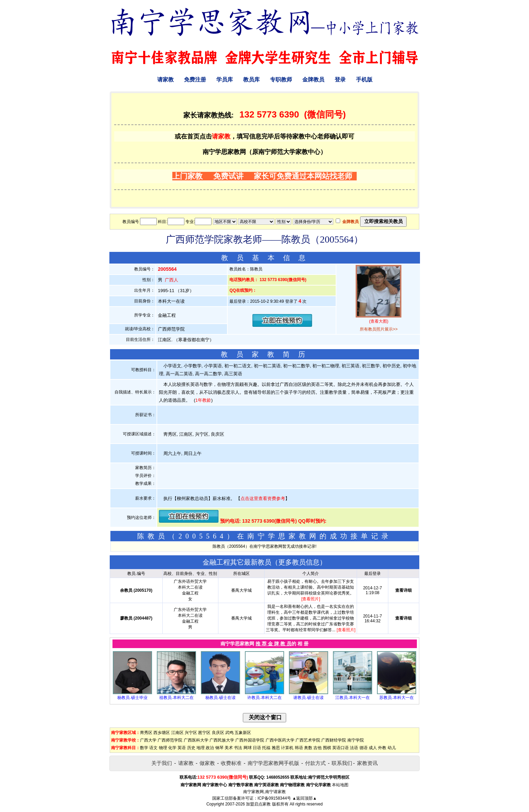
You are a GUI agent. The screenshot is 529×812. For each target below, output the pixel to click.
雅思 (276, 748)
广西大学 (148, 740)
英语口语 (341, 748)
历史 (191, 748)
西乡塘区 (162, 733)
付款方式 (315, 763)
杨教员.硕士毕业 (132, 698)
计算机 (287, 748)
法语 (354, 748)
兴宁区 (191, 733)
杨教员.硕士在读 (220, 698)
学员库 (225, 80)
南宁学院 (356, 740)
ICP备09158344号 (274, 798)
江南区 (177, 733)
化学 (172, 748)
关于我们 (162, 763)
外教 (382, 748)
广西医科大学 (196, 740)
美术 (229, 748)
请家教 (165, 80)
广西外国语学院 (250, 740)
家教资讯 (367, 763)
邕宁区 (204, 733)
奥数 (308, 748)
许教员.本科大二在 (264, 698)
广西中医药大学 (280, 740)
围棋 (327, 748)
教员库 (251, 80)
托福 (266, 748)
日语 (257, 748)
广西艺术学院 (308, 740)
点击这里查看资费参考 (263, 498)
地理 (201, 748)
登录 (340, 80)
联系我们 (342, 763)
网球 (248, 748)
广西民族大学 (222, 740)
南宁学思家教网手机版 (273, 763)
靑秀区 (146, 733)
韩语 (299, 748)
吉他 (317, 748)
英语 (182, 748)
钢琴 (219, 748)
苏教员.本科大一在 (396, 698)
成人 (373, 748)
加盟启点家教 (258, 804)
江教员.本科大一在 (352, 698)
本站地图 (340, 785)
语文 (153, 748)
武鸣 (229, 733)
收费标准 (231, 763)
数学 (144, 748)
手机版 (364, 80)
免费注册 (195, 80)
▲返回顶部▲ (304, 798)
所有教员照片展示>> (379, 329)
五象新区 (243, 733)
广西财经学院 (334, 740)
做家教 (207, 763)
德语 (364, 748)
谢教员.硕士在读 (308, 698)
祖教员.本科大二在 (176, 698)
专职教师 (281, 80)
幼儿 (392, 748)
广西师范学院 (170, 740)
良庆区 (218, 733)
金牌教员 (313, 80)
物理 (163, 748)
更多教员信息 (299, 562)
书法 (238, 748)
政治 (210, 748)
